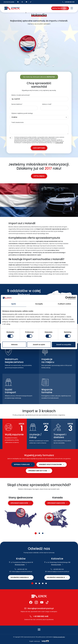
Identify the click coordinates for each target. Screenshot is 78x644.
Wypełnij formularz (23, 464)
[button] (36, 533)
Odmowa (14, 345)
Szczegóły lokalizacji (21, 577)
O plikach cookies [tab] (64, 304)
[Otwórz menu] (72, 8)
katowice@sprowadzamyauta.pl (57, 572)
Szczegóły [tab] (39, 304)
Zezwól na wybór (39, 345)
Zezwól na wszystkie (64, 345)
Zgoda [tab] (14, 304)
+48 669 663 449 (68, 2)
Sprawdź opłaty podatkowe (52, 464)
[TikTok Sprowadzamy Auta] (31, 2)
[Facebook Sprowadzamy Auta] (18, 2)
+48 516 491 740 (21, 569)
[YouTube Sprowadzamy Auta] (27, 2)
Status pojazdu (9, 2)
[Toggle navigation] (39, 630)
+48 (39, 616)
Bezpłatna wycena (60, 8)
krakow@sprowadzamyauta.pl (21, 572)
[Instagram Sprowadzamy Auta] (22, 2)
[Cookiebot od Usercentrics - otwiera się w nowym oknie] (67, 298)
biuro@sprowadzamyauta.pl (39, 608)
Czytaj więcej (59, 143)
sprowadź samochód (21, 503)
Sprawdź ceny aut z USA (39, 471)
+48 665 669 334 (57, 569)
